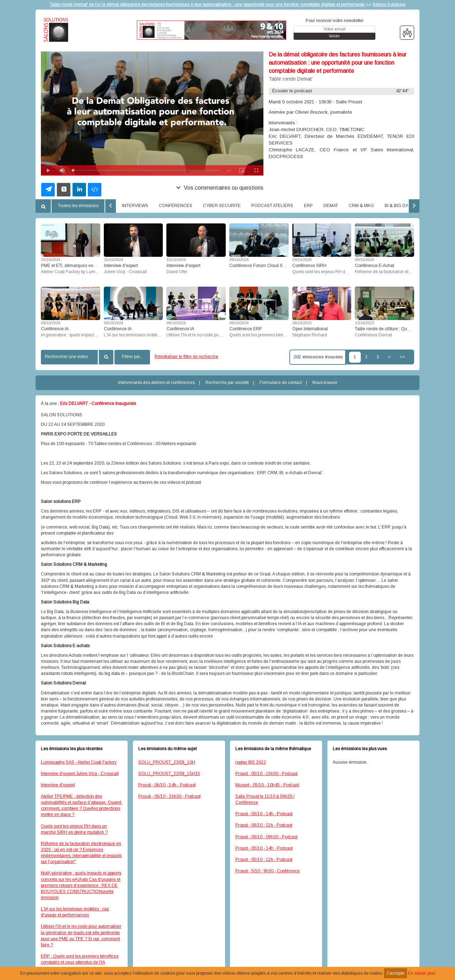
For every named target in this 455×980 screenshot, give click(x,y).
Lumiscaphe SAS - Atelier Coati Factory (79, 762)
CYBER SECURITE (222, 206)
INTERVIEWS (135, 206)
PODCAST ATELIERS (272, 206)
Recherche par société (227, 383)
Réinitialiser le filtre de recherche (186, 357)
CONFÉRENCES (176, 206)
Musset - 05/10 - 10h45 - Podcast (267, 785)
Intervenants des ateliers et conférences (156, 383)
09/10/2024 (239, 260)
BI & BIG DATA (399, 206)
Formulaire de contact (281, 383)
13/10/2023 (364, 323)
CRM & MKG (361, 206)
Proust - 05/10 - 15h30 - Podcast (169, 796)
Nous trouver (325, 383)
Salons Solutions (389, 5)
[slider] (146, 170)
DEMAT (331, 206)
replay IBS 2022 (251, 762)
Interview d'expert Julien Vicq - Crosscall (80, 774)
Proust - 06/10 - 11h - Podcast (264, 825)
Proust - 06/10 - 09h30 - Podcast (266, 837)
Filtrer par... (132, 357)
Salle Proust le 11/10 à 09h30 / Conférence (265, 799)
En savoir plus (422, 973)
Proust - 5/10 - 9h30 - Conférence (267, 871)
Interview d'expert (58, 785)
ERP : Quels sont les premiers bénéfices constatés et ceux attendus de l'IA (80, 959)
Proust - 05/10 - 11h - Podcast (264, 860)
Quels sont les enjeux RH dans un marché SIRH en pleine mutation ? (74, 829)
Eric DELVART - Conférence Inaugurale (98, 404)
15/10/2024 (50, 260)
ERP (308, 206)
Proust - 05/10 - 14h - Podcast (264, 848)
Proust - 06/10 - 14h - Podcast (167, 785)
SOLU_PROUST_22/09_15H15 (169, 774)
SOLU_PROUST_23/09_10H (167, 762)
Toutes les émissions (78, 206)
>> (402, 357)
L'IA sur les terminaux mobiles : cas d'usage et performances (75, 912)
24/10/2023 (302, 323)
